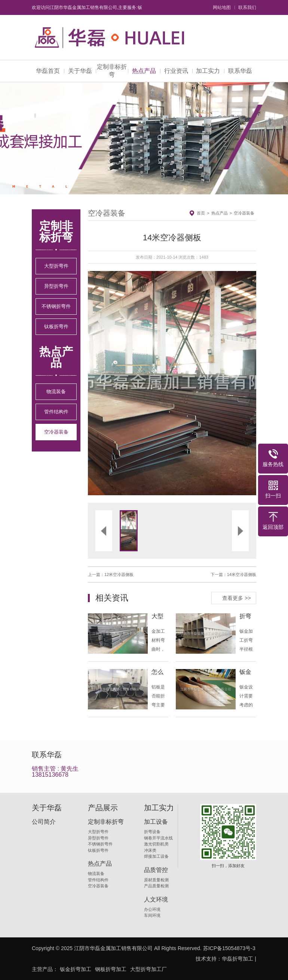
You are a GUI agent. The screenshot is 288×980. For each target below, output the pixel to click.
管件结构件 (56, 412)
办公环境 (152, 909)
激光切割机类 (156, 844)
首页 (201, 213)
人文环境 (156, 900)
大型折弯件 (56, 266)
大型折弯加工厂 (148, 969)
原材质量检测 (156, 880)
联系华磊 (240, 71)
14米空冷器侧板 (242, 574)
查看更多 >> (236, 598)
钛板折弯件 (56, 326)
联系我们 (247, 7)
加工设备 (156, 822)
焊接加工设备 (156, 856)
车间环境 (152, 915)
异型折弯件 (56, 286)
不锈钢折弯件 (56, 306)
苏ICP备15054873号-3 (229, 948)
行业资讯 (176, 71)
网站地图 (222, 7)
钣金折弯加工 (76, 969)
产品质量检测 (156, 886)
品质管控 (156, 870)
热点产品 (144, 71)
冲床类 (150, 850)
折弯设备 (152, 832)
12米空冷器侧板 (119, 574)
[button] (130, 383)
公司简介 (44, 822)
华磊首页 (48, 71)
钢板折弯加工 (111, 969)
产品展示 (103, 808)
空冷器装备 (56, 432)
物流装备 (56, 392)
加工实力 (208, 71)
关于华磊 (80, 71)
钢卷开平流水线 (158, 838)
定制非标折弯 (112, 71)
